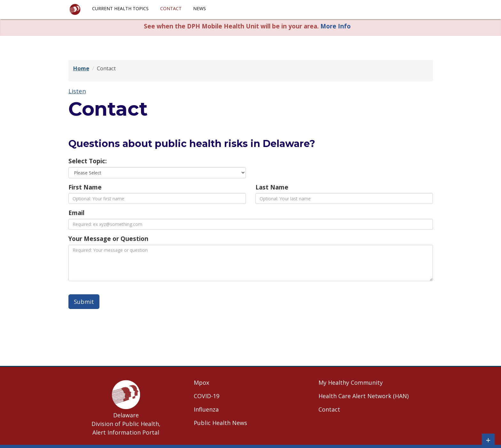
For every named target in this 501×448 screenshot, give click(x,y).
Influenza (206, 409)
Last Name (272, 187)
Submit (84, 302)
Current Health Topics (120, 8)
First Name (85, 187)
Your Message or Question (108, 239)
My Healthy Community (351, 382)
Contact (171, 8)
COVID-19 (207, 396)
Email (76, 213)
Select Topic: (88, 161)
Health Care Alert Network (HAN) (364, 396)
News (200, 8)
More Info (336, 26)
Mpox (201, 382)
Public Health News (220, 423)
